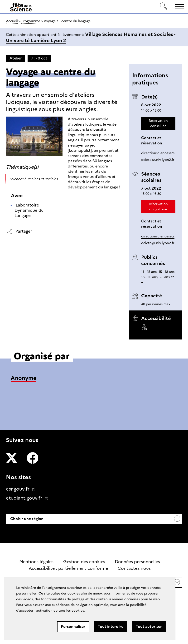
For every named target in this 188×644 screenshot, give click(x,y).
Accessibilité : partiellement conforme (68, 568)
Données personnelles (137, 562)
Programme (31, 21)
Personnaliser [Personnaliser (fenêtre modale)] (73, 627)
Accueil (12, 21)
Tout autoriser (149, 627)
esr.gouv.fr (18, 489)
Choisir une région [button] (26, 519)
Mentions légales (36, 562)
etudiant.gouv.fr (25, 498)
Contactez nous (134, 568)
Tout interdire (111, 627)
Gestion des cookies (84, 562)
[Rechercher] (164, 7)
